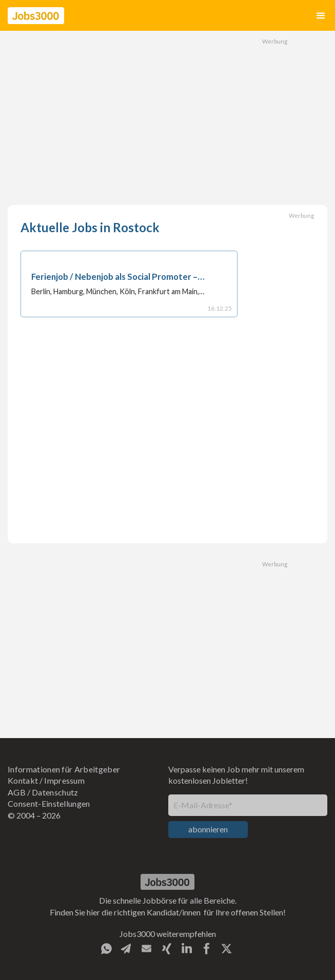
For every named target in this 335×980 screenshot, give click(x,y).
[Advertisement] (168, 118)
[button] (321, 16)
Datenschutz (55, 792)
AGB (17, 792)
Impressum (64, 780)
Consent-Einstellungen (49, 803)
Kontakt (23, 780)
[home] (36, 16)
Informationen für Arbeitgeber (64, 769)
